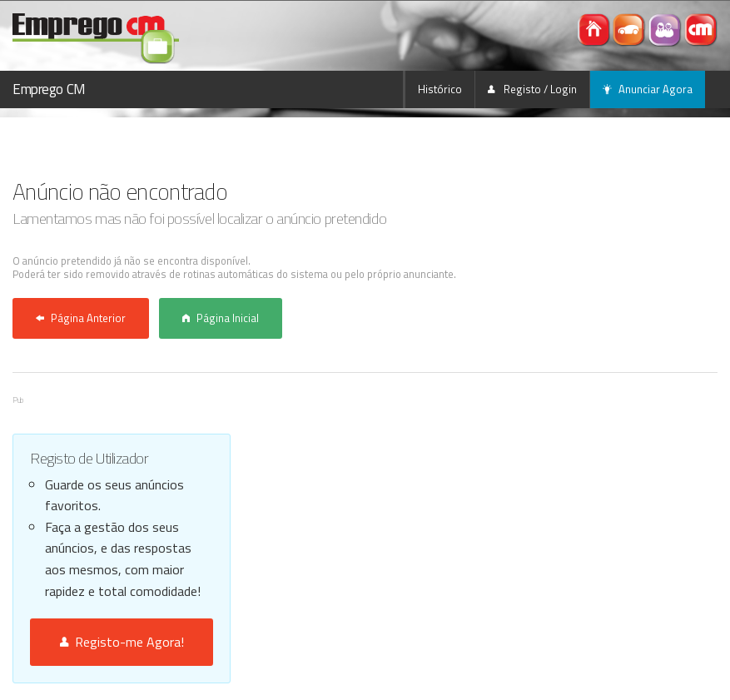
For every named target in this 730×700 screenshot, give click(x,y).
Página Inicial (221, 318)
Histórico (440, 89)
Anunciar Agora (648, 89)
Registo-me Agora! (122, 642)
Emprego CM (49, 89)
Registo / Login (532, 89)
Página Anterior (81, 318)
